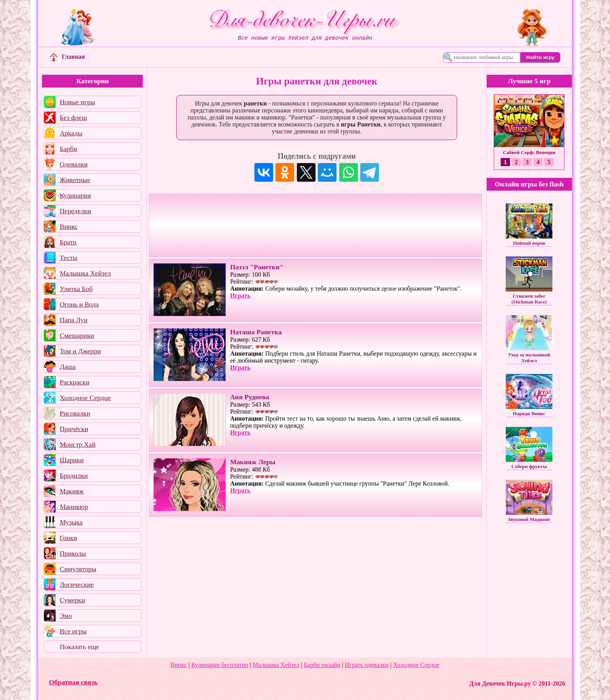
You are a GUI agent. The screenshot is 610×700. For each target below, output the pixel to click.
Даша (67, 367)
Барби (68, 149)
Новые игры (77, 102)
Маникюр (74, 507)
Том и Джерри (80, 351)
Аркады (71, 133)
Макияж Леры (253, 462)
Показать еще (79, 647)
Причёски (74, 429)
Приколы (73, 553)
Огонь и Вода (79, 304)
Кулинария (75, 195)
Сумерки (72, 600)
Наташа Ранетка (256, 332)
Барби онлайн (322, 665)
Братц (68, 242)
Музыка (71, 522)
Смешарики (77, 335)
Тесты (68, 258)
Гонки (68, 538)
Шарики (72, 460)
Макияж (72, 491)
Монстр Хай (77, 444)
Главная (67, 57)
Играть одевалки (367, 665)
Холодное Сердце (85, 398)
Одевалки (74, 164)
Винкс (68, 226)
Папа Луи (74, 320)
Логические (77, 584)
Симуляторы (78, 569)
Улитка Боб (76, 289)
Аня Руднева (249, 397)
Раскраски (74, 382)
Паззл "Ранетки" (257, 267)
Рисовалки (75, 413)
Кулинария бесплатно (220, 665)
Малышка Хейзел (85, 273)
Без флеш (73, 118)
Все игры (73, 631)
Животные (75, 180)
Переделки (75, 211)
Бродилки (74, 475)
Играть (240, 296)
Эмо (66, 616)
